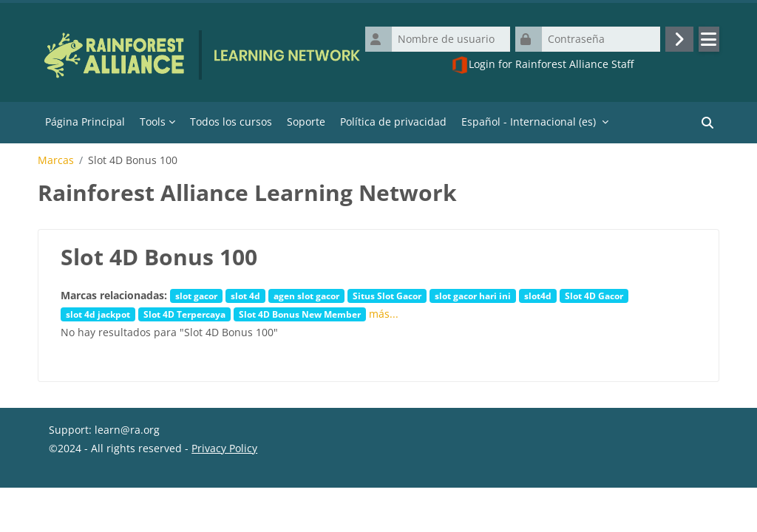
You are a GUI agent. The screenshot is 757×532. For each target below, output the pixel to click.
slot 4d (245, 296)
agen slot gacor (306, 296)
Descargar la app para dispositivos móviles (155, 514)
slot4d (538, 296)
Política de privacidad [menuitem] (393, 122)
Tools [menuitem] (153, 122)
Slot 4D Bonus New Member (300, 314)
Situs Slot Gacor (387, 296)
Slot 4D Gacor (594, 296)
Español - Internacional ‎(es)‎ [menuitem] (529, 122)
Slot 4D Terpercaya (184, 314)
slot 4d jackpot (98, 314)
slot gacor (196, 296)
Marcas (56, 160)
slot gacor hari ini (473, 296)
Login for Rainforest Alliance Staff (542, 65)
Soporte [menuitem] (306, 122)
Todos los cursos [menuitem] (231, 122)
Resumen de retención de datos (128, 495)
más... (384, 314)
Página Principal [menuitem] (85, 122)
